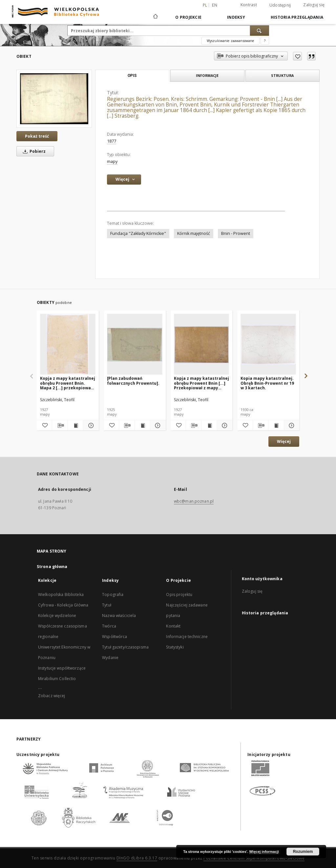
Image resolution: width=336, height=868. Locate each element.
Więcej (284, 441)
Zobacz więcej (52, 696)
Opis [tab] (132, 76)
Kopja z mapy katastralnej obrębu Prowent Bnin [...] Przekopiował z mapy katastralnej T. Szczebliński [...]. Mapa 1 (201, 383)
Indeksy (236, 17)
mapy (112, 161)
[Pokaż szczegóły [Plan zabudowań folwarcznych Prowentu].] (157, 425)
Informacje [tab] (207, 75)
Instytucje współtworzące (62, 668)
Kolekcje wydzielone (57, 616)
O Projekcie (188, 17)
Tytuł (107, 605)
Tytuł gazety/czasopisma (125, 647)
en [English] (215, 5)
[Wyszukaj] (260, 31)
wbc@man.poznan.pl (194, 501)
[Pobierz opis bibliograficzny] (60, 425)
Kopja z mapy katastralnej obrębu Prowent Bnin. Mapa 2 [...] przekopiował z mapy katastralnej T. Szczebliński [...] (68, 383)
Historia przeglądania (297, 17)
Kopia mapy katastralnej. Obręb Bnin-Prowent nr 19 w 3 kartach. (267, 383)
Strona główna (52, 567)
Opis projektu (179, 594)
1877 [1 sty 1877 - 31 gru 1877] (112, 141)
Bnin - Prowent (236, 233)
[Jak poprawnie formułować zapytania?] (265, 41)
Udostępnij (280, 5)
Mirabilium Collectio (57, 679)
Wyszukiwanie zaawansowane (231, 41)
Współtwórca (115, 637)
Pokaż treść (37, 136)
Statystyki (175, 647)
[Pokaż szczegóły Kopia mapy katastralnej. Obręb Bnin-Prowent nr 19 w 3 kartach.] (291, 425)
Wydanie (110, 658)
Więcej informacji (264, 852)
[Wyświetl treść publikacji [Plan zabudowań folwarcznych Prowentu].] (142, 425)
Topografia (113, 594)
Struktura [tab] (282, 75)
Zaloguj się (314, 5)
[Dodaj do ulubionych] (297, 56)
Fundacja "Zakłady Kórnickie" (138, 233)
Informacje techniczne (187, 637)
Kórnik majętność (194, 233)
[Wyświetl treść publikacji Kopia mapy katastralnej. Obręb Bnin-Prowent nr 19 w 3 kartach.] (276, 425)
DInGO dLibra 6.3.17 (137, 858)
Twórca (109, 626)
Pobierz (33, 151)
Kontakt (173, 626)
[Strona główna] (155, 17)
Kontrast (249, 5)
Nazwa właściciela (119, 616)
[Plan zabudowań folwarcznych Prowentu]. (133, 381)
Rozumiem (303, 852)
